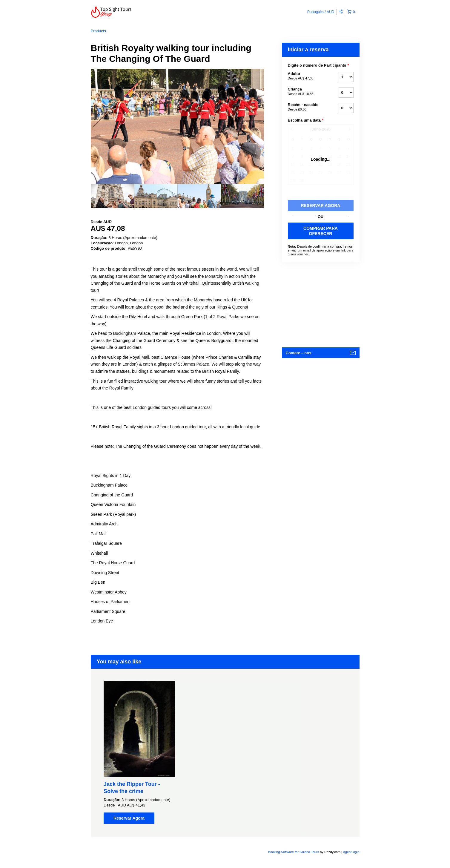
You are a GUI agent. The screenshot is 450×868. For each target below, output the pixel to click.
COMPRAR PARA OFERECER (321, 231)
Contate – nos (299, 353)
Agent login (351, 852)
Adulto (306, 76)
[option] (112, 196)
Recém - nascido (306, 107)
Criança (306, 92)
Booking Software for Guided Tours (294, 852)
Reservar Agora (129, 818)
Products (98, 31)
